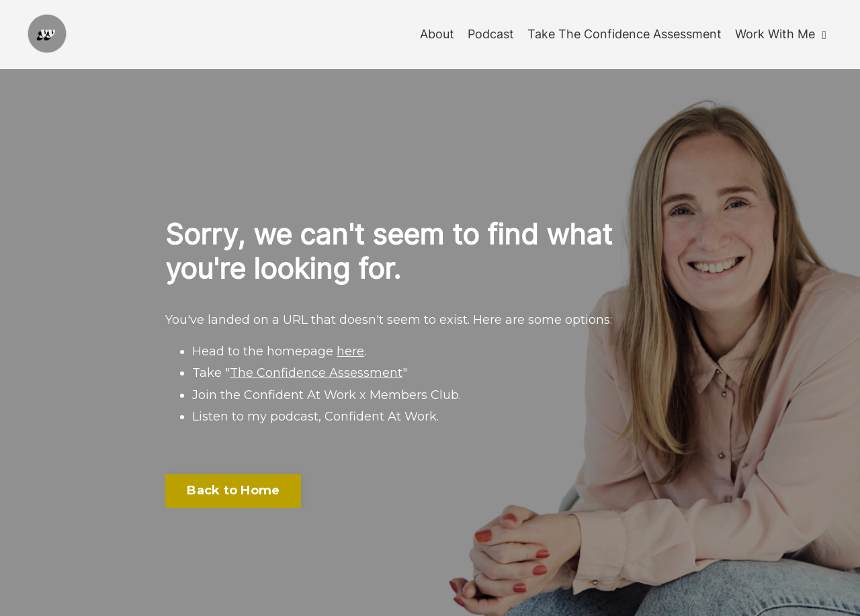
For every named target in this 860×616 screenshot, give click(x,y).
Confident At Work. (382, 416)
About (437, 34)
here (350, 351)
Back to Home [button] (233, 490)
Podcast (491, 34)
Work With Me (781, 34)
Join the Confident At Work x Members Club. (327, 395)
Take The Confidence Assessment (625, 34)
